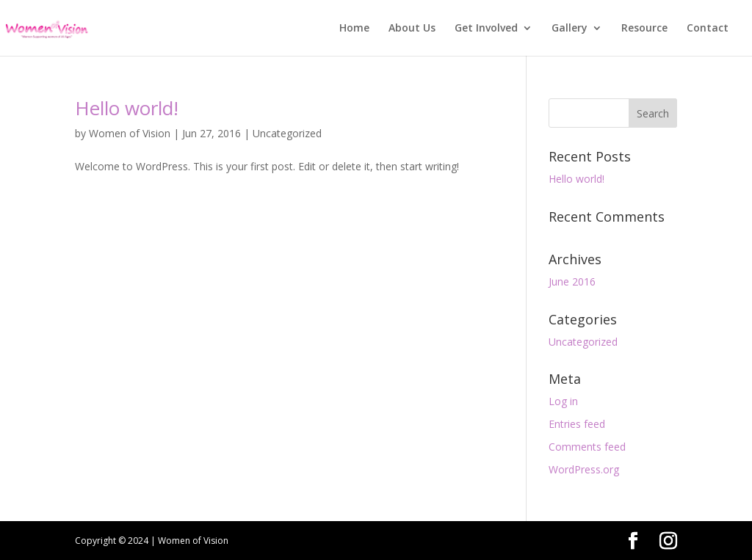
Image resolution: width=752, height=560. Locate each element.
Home (354, 29)
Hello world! (127, 108)
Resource (644, 29)
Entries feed (577, 424)
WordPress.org (584, 469)
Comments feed (587, 447)
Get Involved (486, 29)
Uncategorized (287, 133)
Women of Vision (130, 133)
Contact (708, 29)
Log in (563, 401)
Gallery (570, 29)
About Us (412, 29)
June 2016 (572, 281)
